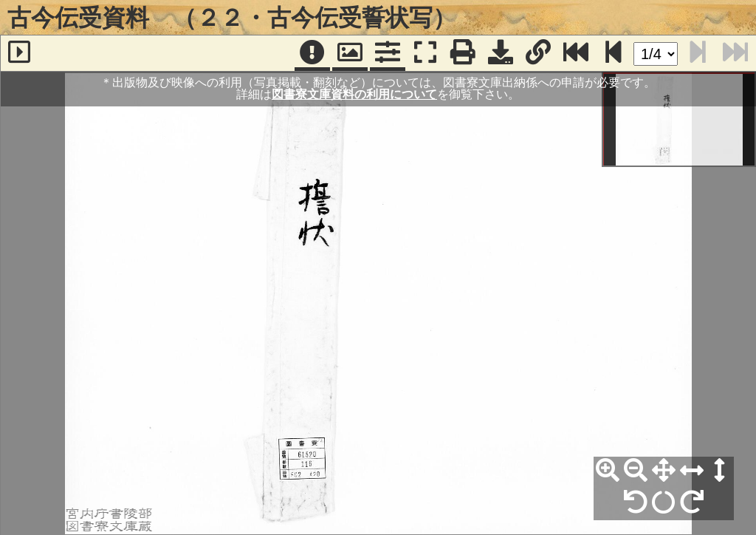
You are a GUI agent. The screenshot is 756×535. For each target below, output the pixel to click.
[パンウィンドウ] (350, 53)
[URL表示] (538, 53)
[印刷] (463, 53)
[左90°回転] (636, 502)
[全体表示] (664, 471)
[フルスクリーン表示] (425, 53)
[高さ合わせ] (720, 471)
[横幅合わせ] (692, 471)
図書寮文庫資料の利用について (354, 94)
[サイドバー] (19, 53)
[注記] (312, 53)
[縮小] (636, 471)
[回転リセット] (664, 502)
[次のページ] (614, 53)
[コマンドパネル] (388, 53)
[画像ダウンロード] (501, 53)
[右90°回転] (692, 502)
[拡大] (608, 471)
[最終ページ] (576, 53)
